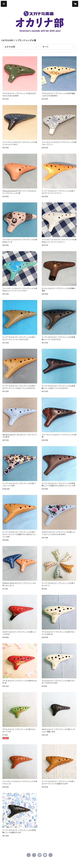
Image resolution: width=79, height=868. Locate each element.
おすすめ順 (10, 47)
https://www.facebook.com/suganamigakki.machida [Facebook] (29, 855)
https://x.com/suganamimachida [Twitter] (34, 855)
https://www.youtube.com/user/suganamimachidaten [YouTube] (45, 855)
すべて (46, 47)
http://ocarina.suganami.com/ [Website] (51, 855)
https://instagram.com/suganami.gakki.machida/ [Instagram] (40, 855)
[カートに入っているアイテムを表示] (75, 4)
